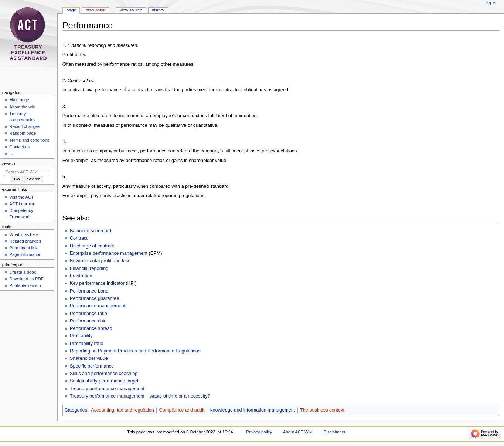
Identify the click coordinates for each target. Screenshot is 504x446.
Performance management (98, 306)
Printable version (25, 285)
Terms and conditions (29, 140)
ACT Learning (22, 204)
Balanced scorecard (91, 231)
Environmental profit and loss (100, 261)
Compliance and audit (182, 410)
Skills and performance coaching (104, 374)
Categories (76, 410)
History (158, 10)
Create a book (23, 272)
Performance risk (88, 321)
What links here (24, 234)
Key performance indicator (97, 283)
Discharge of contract (92, 246)
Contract (79, 238)
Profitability (81, 336)
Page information (25, 254)
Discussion (96, 10)
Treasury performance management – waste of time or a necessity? (140, 396)
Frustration (81, 276)
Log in (491, 3)
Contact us (19, 147)
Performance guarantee (94, 298)
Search (9, 163)
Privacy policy (259, 432)
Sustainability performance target (104, 381)
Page (71, 10)
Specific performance (92, 366)
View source (131, 10)
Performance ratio (88, 314)
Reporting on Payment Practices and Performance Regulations (135, 351)
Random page (23, 133)
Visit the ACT (21, 197)
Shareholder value (89, 358)
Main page (19, 100)
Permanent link (23, 248)
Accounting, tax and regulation (122, 410)
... (11, 153)
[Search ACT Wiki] (27, 172)
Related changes (25, 241)
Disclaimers (334, 432)
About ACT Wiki (298, 432)
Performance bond (89, 291)
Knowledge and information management (252, 410)
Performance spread (91, 328)
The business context (322, 410)
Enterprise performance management (109, 253)
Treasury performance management (107, 389)
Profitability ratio (86, 344)
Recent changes (25, 126)
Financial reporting (89, 268)
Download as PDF (26, 279)
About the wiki (22, 107)
